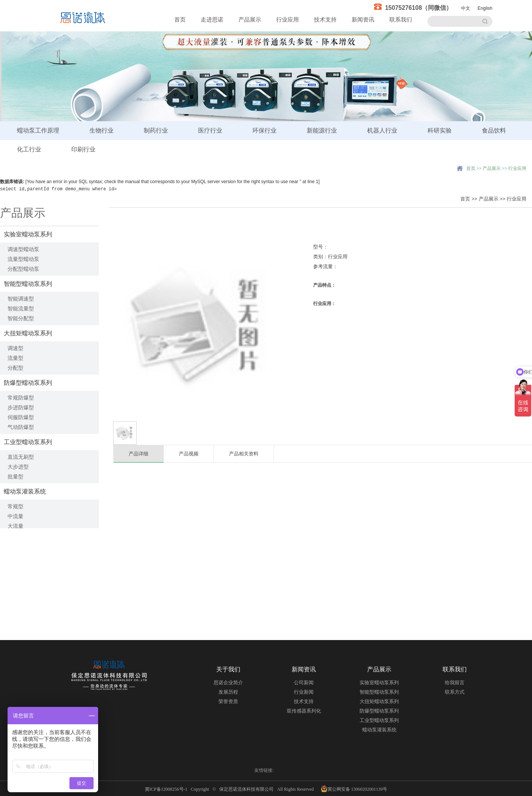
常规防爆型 (21, 398)
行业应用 (288, 19)
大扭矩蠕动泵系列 (28, 333)
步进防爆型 (21, 407)
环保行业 (264, 130)
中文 (466, 8)
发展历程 (228, 692)
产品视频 (189, 454)
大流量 (15, 526)
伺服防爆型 (21, 417)
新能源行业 (322, 130)
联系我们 (401, 19)
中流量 (15, 516)
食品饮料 (494, 130)
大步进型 (18, 467)
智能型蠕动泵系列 (28, 284)
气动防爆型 (21, 427)
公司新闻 (304, 683)
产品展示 (250, 19)
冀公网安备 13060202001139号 (354, 789)
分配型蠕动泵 (23, 269)
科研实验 (440, 130)
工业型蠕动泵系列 (28, 442)
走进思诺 (212, 19)
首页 (180, 19)
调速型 (15, 348)
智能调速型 (21, 299)
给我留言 (455, 683)
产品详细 (138, 454)
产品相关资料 (244, 454)
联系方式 (455, 692)
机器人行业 (382, 130)
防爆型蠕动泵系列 (28, 383)
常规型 (15, 506)
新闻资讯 (363, 19)
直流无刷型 (21, 457)
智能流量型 (21, 309)
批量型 (15, 477)
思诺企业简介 (228, 683)
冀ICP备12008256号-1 (167, 789)
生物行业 (101, 130)
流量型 (15, 358)
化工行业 (29, 149)
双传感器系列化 (304, 711)
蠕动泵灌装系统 (25, 491)
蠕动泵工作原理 (38, 130)
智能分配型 (21, 318)
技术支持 (325, 19)
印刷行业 (83, 149)
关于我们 (228, 669)
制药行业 (156, 130)
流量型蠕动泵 (23, 259)
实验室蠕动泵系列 (28, 234)
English (485, 8)
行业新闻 (304, 692)
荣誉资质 (228, 701)
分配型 (15, 368)
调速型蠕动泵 (23, 249)
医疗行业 (210, 130)
